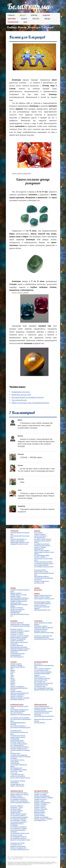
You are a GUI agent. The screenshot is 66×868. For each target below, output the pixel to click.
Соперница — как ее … (17, 808)
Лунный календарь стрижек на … (20, 747)
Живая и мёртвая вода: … (18, 786)
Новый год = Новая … (17, 771)
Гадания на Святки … (16, 691)
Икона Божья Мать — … (41, 682)
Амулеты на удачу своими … (43, 546)
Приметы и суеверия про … (42, 581)
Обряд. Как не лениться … (18, 609)
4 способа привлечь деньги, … (19, 744)
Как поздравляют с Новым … (19, 770)
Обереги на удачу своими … (42, 597)
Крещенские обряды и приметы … (20, 698)
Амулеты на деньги (40, 534)
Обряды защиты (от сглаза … (19, 595)
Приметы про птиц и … (41, 799)
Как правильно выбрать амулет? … (44, 564)
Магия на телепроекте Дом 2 (19, 793)
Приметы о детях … (40, 801)
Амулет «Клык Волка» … (41, 536)
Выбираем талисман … (41, 631)
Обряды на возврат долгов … (19, 601)
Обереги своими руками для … (43, 596)
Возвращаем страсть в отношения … (17, 825)
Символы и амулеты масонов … (44, 708)
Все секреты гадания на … (18, 700)
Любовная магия (17, 791)
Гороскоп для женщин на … (19, 539)
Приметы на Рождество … (42, 817)
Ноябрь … (13, 682)
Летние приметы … (40, 814)
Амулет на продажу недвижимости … (40, 548)
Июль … (13, 677)
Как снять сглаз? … (40, 583)
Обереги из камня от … (41, 605)
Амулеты (37, 531)
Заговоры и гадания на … (18, 695)
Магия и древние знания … (42, 706)
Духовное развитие (41, 662)
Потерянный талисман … (42, 629)
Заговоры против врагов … (18, 639)
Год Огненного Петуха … (18, 760)
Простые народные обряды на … (20, 598)
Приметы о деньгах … (40, 806)
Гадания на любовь (16, 666)
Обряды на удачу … (16, 597)
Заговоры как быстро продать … (20, 636)
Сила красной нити (19, 400)
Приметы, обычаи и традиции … (44, 819)
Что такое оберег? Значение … (43, 604)
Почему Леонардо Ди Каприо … (44, 562)
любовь (35, 16)
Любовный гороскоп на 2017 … (20, 544)
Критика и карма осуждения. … (43, 672)
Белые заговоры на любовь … (19, 637)
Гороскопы (14, 531)
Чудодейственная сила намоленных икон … (41, 686)
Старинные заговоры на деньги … (20, 631)
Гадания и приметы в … (17, 696)
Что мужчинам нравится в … (19, 822)
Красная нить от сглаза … (42, 572)
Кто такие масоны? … (40, 710)
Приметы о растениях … (41, 809)
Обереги (37, 594)
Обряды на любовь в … (17, 608)
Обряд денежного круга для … (19, 600)
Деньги (22, 27)
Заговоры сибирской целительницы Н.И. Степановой (20, 624)
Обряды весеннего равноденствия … (16, 612)
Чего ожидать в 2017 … (17, 768)
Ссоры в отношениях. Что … (19, 848)
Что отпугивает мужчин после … (20, 833)
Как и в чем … (14, 773)
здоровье (12, 19)
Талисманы (38, 621)
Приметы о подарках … (41, 804)
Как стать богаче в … (40, 723)
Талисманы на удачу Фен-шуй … (44, 636)
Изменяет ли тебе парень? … (19, 846)
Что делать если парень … (18, 843)
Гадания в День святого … (18, 667)
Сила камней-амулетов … (42, 565)
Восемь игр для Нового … (18, 776)
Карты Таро (38, 590)
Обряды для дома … (16, 603)
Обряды (13, 588)
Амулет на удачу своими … (42, 551)
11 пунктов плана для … (17, 775)
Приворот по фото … (17, 796)
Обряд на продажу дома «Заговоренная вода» (30, 403)
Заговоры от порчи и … (17, 634)
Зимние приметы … (40, 811)
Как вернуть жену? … (16, 809)
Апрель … (13, 672)
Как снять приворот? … (17, 806)
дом (26, 22)
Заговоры (14, 621)
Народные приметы (41, 791)
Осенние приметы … (40, 816)
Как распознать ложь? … (18, 741)
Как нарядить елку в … (41, 820)
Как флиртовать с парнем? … (19, 820)
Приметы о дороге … (40, 808)
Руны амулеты (38, 533)
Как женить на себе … (17, 835)
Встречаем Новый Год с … (18, 742)
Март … (12, 669)
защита (25, 19)
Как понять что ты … (16, 845)
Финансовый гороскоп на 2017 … (20, 542)
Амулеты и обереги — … (41, 557)
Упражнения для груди (21, 392)
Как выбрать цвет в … (16, 731)
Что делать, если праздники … (19, 755)
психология (14, 22)
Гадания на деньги (16, 664)
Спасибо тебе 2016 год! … (18, 784)
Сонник (37, 588)
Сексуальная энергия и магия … (44, 711)
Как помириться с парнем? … (19, 829)
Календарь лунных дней (21, 394)
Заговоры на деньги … (17, 629)
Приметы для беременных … (42, 796)
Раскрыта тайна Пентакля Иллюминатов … (18, 738)
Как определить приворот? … (19, 799)
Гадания (13, 662)
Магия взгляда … (15, 763)
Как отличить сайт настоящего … (20, 718)
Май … (12, 674)
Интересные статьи (17, 705)
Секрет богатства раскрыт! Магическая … (42, 714)
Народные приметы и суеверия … (44, 798)
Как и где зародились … (18, 745)
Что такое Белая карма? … (42, 670)
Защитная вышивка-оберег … (43, 602)
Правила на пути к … (40, 677)
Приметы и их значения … (42, 793)
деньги (23, 16)
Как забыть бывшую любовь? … (20, 817)
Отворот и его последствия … (19, 801)
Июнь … (13, 675)
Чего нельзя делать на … (18, 657)
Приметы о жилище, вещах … (43, 803)
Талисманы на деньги (41, 626)
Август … (13, 678)
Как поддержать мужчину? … (19, 838)
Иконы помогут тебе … (41, 680)
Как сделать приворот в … (18, 798)
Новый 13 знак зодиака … (18, 541)
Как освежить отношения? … (19, 827)
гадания (47, 16)
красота (37, 19)
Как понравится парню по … (19, 837)
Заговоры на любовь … (17, 633)
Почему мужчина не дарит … (19, 814)
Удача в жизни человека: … (18, 711)
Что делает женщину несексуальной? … (17, 812)
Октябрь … (13, 680)
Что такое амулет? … (40, 538)
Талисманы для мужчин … (42, 637)
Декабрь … (13, 683)
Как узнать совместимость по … (20, 850)
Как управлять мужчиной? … (19, 819)
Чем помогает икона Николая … (44, 683)
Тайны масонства (40, 705)
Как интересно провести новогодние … (18, 782)
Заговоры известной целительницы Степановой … (19, 646)
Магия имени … (15, 762)
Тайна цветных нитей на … (42, 577)
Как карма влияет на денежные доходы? (28, 397)
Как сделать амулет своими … (43, 539)
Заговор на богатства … (17, 641)
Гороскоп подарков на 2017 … (19, 749)
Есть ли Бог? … (38, 664)
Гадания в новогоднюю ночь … (20, 693)
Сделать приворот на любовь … (20, 795)
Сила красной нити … (41, 570)
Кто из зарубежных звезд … (42, 555)
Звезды (48, 19)
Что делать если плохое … (18, 736)
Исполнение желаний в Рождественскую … (17, 655)
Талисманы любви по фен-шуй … (44, 628)
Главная (12, 16)
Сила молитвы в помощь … (42, 678)
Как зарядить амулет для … (42, 544)
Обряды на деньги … (16, 593)
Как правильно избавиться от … (20, 710)
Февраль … (13, 670)
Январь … (13, 685)
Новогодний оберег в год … (43, 610)
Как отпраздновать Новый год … (44, 688)
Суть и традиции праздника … (43, 669)
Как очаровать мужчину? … (18, 816)
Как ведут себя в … (16, 753)
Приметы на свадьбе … (41, 795)
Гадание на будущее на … (18, 687)
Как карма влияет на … (17, 713)
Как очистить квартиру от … (19, 726)
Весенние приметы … (40, 812)
